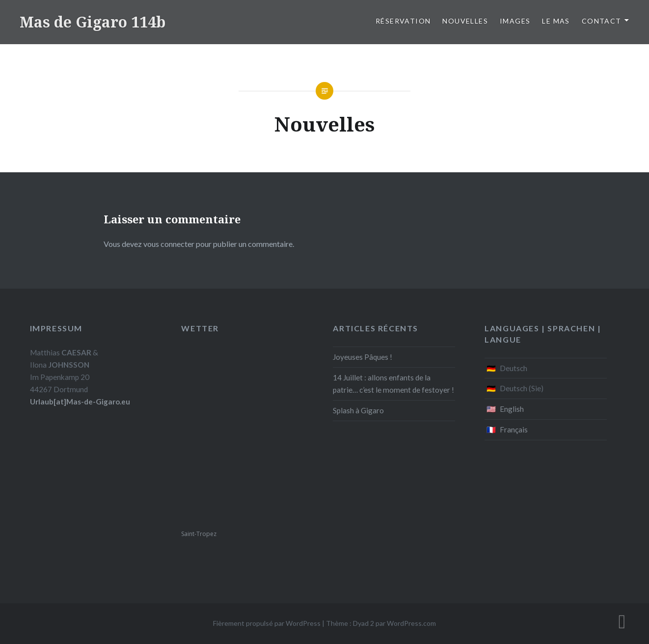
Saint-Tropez (199, 534)
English (512, 409)
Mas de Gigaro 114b (93, 22)
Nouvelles (465, 21)
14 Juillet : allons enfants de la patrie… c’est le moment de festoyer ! (393, 384)
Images (515, 21)
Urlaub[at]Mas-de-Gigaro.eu (80, 402)
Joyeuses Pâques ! (363, 357)
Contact (602, 21)
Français (514, 429)
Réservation (403, 21)
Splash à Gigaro (358, 410)
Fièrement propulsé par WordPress (267, 623)
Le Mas (556, 21)
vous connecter (169, 244)
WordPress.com (411, 623)
